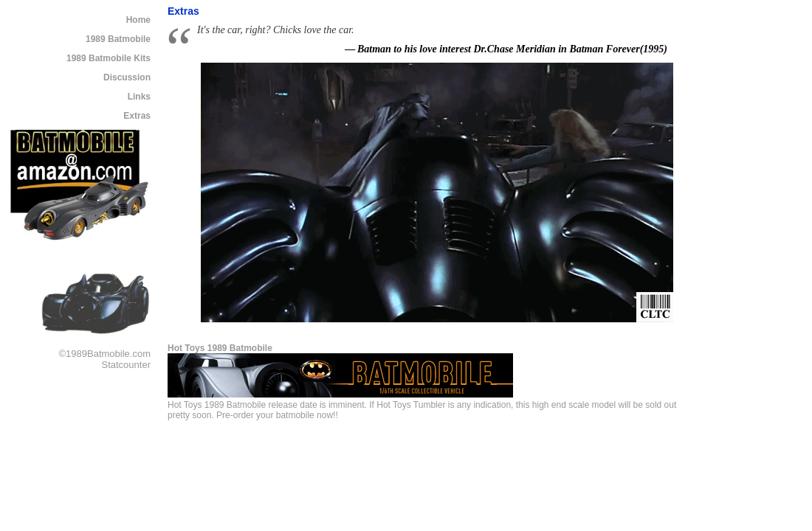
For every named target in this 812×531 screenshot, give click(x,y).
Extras (137, 116)
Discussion (127, 77)
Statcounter (127, 365)
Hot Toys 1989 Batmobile (220, 348)
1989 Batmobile (118, 39)
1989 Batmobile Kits (109, 58)
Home (138, 20)
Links (139, 97)
